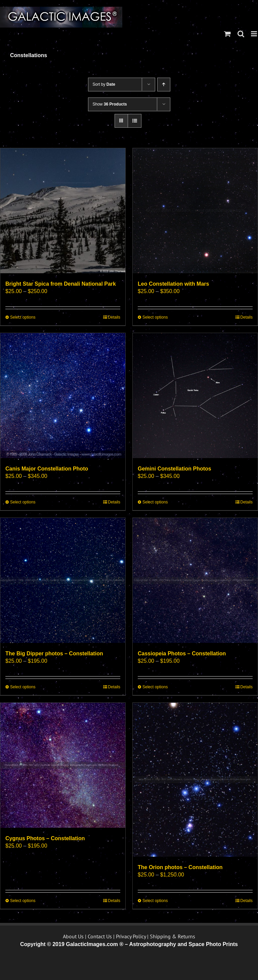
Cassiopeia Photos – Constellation (182, 654)
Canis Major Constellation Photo (47, 469)
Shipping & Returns (173, 936)
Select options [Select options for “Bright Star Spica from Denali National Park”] (23, 317)
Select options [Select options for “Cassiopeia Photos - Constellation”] (155, 687)
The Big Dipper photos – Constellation (54, 654)
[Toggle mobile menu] (254, 34)
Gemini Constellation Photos (175, 469)
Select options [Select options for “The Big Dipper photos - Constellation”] (23, 687)
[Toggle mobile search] (241, 34)
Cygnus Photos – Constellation (45, 838)
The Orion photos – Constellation (180, 867)
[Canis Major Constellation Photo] (63, 396)
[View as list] (135, 121)
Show (110, 104)
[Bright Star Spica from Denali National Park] (63, 211)
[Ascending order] (164, 85)
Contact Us (100, 936)
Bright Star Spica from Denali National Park (61, 284)
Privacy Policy (131, 936)
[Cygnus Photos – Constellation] (63, 765)
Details (114, 317)
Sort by (104, 84)
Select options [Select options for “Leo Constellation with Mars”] (155, 317)
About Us (73, 936)
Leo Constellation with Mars (173, 284)
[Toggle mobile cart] (227, 34)
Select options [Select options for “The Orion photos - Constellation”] (155, 901)
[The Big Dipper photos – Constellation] (63, 580)
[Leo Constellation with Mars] (195, 211)
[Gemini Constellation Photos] (195, 396)
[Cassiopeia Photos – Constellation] (195, 580)
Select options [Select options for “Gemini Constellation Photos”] (155, 502)
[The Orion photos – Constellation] (195, 780)
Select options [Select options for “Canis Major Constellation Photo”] (23, 502)
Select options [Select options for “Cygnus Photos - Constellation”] (23, 901)
